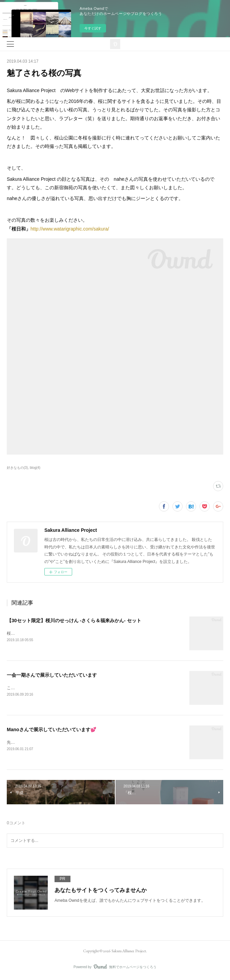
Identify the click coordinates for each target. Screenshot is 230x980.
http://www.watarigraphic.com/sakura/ (70, 229)
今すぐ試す (93, 28)
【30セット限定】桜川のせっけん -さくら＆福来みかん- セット (74, 620)
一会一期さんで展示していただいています (52, 675)
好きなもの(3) (17, 468)
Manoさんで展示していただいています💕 (51, 730)
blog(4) (35, 468)
